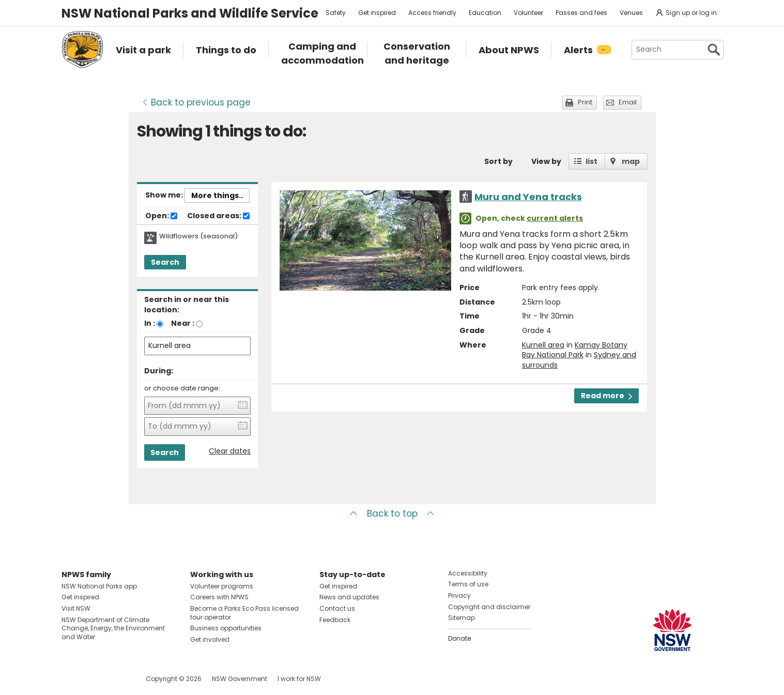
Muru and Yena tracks (528, 197)
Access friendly (432, 13)
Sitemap (462, 618)
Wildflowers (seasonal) (198, 236)
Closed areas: (218, 216)
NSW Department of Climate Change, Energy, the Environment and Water (113, 629)
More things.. (217, 195)
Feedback (335, 620)
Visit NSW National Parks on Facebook (71, 679)
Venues (631, 13)
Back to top (392, 513)
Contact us (337, 608)
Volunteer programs (222, 586)
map (631, 161)
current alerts (555, 218)
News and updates (349, 597)
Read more (606, 396)
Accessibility (468, 573)
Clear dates (230, 451)
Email (628, 102)
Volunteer (528, 13)
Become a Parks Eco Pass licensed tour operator (244, 613)
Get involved (210, 639)
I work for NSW (299, 679)
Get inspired (377, 13)
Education (485, 13)
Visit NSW (76, 608)
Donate (459, 638)
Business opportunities (226, 628)
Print (585, 102)
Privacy (459, 595)
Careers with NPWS (219, 597)
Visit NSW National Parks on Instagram (93, 679)
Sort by (498, 161)
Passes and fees (581, 13)
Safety (336, 13)
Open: (161, 216)
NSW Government (240, 679)
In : (150, 323)
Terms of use (468, 584)
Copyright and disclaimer (489, 607)
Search (165, 262)
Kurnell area (543, 345)
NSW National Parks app (99, 586)
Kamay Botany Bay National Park (575, 350)
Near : (183, 323)
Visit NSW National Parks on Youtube (116, 679)
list (591, 161)
